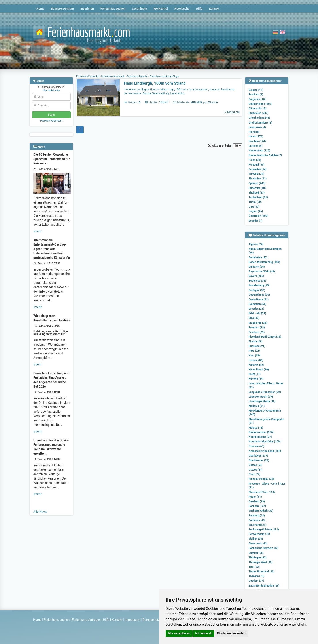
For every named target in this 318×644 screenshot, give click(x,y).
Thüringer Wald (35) (261, 562)
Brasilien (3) (256, 95)
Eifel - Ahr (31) (257, 313)
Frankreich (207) (258, 113)
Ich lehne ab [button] (204, 633)
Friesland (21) (257, 346)
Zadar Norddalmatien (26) (264, 586)
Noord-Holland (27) (260, 437)
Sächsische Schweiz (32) (264, 548)
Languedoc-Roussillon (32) (265, 392)
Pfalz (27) (255, 474)
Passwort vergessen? (51, 121)
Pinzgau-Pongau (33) (261, 479)
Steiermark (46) (258, 543)
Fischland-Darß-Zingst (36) (265, 337)
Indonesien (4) (257, 127)
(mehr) (38, 231)
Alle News (40, 512)
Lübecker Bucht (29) (261, 397)
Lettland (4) (256, 146)
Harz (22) (254, 351)
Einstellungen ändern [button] (232, 633)
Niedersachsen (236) (261, 432)
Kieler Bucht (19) (259, 370)
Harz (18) (254, 356)
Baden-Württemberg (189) (264, 262)
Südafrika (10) (257, 188)
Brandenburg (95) (259, 285)
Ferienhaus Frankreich (88, 76)
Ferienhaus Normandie (113, 76)
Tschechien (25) (258, 197)
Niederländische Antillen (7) (265, 155)
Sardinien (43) (257, 520)
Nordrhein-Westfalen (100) (265, 442)
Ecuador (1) (256, 221)
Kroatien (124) (257, 141)
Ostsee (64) (256, 465)
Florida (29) (256, 341)
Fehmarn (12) (257, 328)
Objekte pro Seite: (225, 146)
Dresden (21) (256, 309)
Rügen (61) (255, 497)
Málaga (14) (256, 428)
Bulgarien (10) (257, 99)
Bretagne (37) (257, 290)
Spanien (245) (257, 183)
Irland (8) (254, 132)
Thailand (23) (257, 193)
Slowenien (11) (258, 179)
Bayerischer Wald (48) (262, 271)
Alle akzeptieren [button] (179, 633)
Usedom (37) (256, 581)
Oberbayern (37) (258, 456)
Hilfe (199, 9)
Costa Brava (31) (259, 299)
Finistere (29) (257, 332)
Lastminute (139, 9)
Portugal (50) (257, 165)
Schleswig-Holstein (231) (264, 530)
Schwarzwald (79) (259, 534)
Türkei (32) (255, 202)
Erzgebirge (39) (258, 323)
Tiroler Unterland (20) (261, 572)
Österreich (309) (258, 216)
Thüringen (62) (257, 558)
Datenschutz (151, 620)
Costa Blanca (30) (259, 295)
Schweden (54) (258, 169)
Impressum (132, 620)
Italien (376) (256, 137)
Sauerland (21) (257, 525)
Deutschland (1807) (260, 104)
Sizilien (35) (256, 539)
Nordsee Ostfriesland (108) (265, 451)
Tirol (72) (254, 567)
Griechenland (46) (259, 118)
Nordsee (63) (256, 446)
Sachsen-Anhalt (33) (261, 511)
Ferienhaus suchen (113, 9)
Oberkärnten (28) (259, 460)
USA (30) (254, 207)
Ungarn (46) (256, 211)
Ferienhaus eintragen (86, 620)
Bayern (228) (256, 276)
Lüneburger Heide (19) (262, 401)
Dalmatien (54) (257, 304)
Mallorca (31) (257, 406)
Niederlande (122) (259, 151)
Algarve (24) (256, 244)
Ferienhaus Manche (137, 76)
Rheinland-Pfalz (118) (262, 492)
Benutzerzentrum (62, 9)
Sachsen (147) (257, 506)
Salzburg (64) (257, 516)
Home (40, 9)
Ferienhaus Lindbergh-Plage (164, 76)
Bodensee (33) (257, 281)
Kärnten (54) (256, 379)
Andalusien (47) (258, 257)
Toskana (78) (256, 576)
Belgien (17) (256, 90)
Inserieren (87, 9)
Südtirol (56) (256, 553)
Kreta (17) (255, 374)
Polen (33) (255, 160)
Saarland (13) (257, 501)
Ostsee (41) (256, 470)
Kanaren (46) (256, 365)
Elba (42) (254, 318)
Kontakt (214, 9)
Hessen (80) (256, 360)
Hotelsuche (182, 9)
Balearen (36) (257, 267)
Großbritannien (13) (260, 123)
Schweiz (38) (256, 174)
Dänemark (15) (257, 109)
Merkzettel (161, 9)
